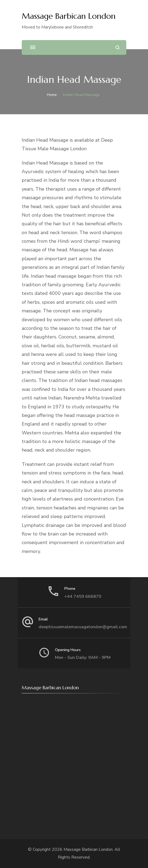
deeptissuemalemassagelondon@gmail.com (83, 627)
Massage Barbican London (69, 16)
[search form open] (118, 47)
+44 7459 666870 (83, 596)
